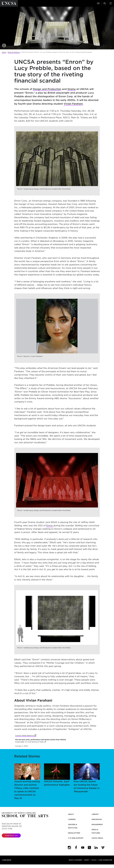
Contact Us (11, 836)
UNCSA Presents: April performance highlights (57, 775)
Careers (72, 819)
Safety (87, 860)
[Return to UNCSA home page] (9, 3)
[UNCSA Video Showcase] (103, 848)
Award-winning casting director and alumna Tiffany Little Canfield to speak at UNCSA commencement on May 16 (27, 781)
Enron (50, 526)
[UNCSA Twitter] (89, 848)
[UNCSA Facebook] (76, 848)
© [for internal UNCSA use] (2, 860)
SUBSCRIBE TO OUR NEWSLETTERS (31, 742)
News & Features (14, 52)
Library (95, 814)
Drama (72, 89)
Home (4, 52)
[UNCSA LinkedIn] (96, 848)
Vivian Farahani (73, 104)
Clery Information (105, 860)
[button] (98, 3)
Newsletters (74, 833)
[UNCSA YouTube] (83, 848)
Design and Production (47, 89)
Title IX (94, 860)
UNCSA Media (97, 838)
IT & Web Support (76, 838)
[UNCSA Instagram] (69, 848)
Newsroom (97, 819)
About (71, 814)
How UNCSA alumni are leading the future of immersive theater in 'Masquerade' (87, 778)
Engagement (97, 824)
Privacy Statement (75, 860)
